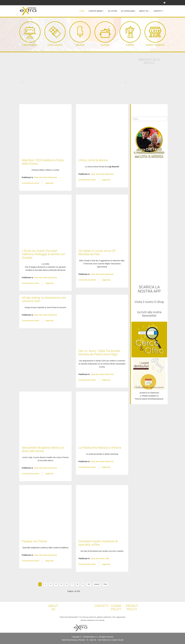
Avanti (97, 584)
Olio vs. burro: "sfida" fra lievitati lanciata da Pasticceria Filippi (99, 353)
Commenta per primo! (31, 183)
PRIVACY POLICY (132, 608)
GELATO (80, 45)
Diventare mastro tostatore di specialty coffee (98, 543)
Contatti (158, 11)
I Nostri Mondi (96, 11)
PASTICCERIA (30, 45)
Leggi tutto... (50, 183)
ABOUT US (53, 608)
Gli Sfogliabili (128, 11)
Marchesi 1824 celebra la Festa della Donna (43, 162)
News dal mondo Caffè (100, 559)
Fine (105, 584)
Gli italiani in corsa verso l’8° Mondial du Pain (97, 252)
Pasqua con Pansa (34, 541)
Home (82, 11)
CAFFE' (130, 45)
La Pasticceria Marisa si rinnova (100, 448)
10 (89, 584)
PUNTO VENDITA (155, 45)
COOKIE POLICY (116, 608)
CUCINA (105, 45)
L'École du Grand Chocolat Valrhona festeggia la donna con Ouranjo (43, 254)
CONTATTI (102, 606)
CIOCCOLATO (55, 45)
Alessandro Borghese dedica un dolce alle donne (43, 449)
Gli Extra (113, 11)
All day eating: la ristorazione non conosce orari (44, 299)
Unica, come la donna (93, 160)
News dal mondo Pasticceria (46, 177)
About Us (144, 11)
